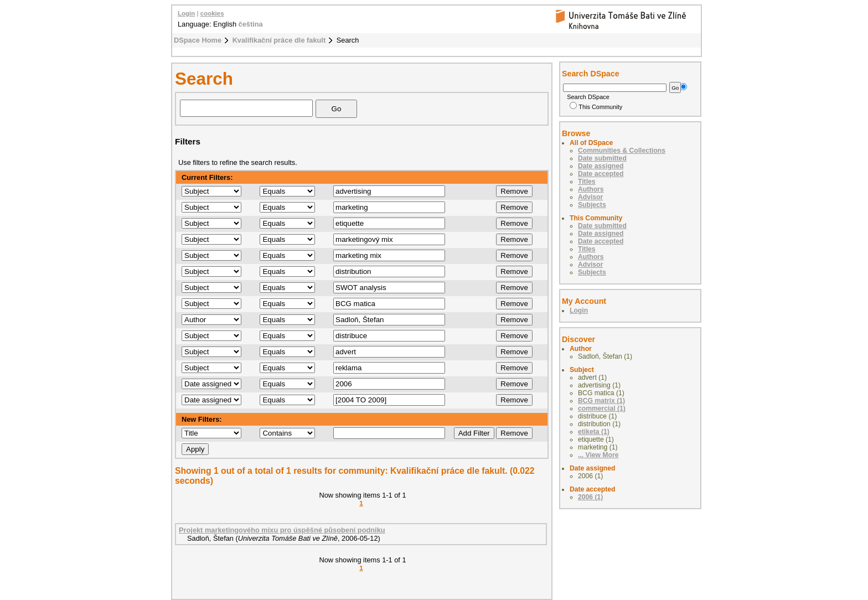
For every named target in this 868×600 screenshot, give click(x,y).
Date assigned (601, 166)
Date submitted (602, 158)
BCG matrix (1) (601, 401)
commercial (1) (602, 408)
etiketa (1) (594, 432)
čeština (251, 24)
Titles (587, 182)
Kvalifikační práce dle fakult (279, 40)
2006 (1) (590, 497)
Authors (591, 189)
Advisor (590, 197)
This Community (596, 107)
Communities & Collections (622, 151)
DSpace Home (198, 40)
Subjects (592, 205)
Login (186, 13)
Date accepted (601, 174)
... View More (598, 455)
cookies (212, 13)
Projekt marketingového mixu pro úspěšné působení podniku (282, 530)
